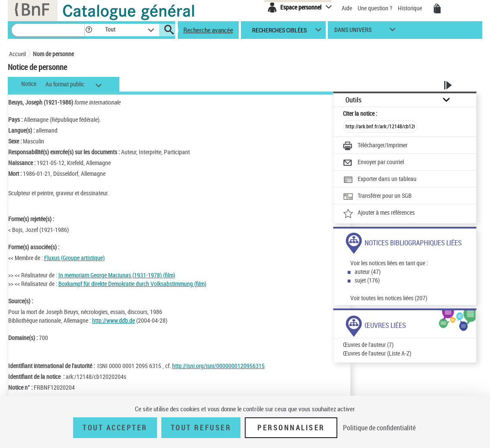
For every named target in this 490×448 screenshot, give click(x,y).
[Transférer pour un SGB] (377, 197)
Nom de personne (53, 54)
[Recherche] (48, 30)
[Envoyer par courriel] (373, 163)
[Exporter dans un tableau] (380, 180)
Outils (354, 100)
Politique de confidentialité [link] (379, 428)
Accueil (18, 54)
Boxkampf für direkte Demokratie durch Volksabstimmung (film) (132, 284)
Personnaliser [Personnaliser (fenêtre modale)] (291, 428)
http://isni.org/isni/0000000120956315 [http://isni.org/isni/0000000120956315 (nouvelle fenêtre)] (218, 366)
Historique (411, 8)
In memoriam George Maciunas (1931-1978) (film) (117, 275)
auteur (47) (368, 272)
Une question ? (375, 8)
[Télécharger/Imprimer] (375, 146)
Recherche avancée (208, 30)
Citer (360, 113)
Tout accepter (115, 428)
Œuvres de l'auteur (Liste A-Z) (377, 353)
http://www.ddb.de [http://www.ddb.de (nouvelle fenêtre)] (114, 320)
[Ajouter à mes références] (379, 213)
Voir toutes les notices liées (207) (389, 298)
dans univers (353, 32)
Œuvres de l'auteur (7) (368, 345)
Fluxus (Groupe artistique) (74, 258)
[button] (89, 30)
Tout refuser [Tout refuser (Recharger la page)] (201, 428)
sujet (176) (367, 280)
